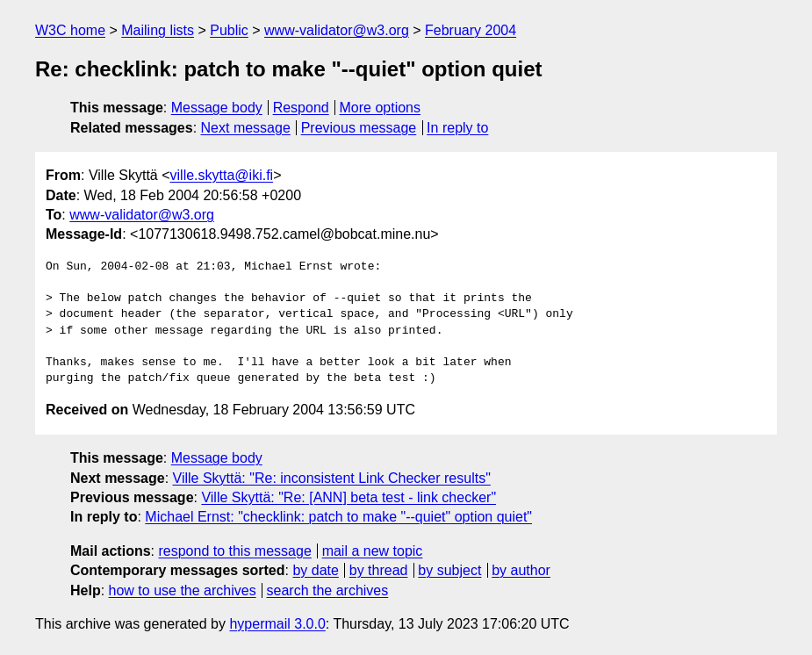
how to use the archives (183, 590)
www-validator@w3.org (337, 30)
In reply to (457, 128)
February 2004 (471, 30)
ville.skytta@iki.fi (222, 175)
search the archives (328, 590)
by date (315, 570)
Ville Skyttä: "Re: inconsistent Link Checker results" (332, 478)
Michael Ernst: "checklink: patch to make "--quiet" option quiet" (338, 517)
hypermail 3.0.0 (277, 624)
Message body (217, 108)
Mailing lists (158, 30)
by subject (449, 570)
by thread (379, 570)
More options (381, 108)
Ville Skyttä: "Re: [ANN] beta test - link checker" (349, 497)
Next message (246, 128)
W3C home (70, 30)
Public (229, 30)
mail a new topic (373, 551)
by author (521, 570)
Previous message (359, 128)
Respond (301, 108)
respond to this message (234, 551)
